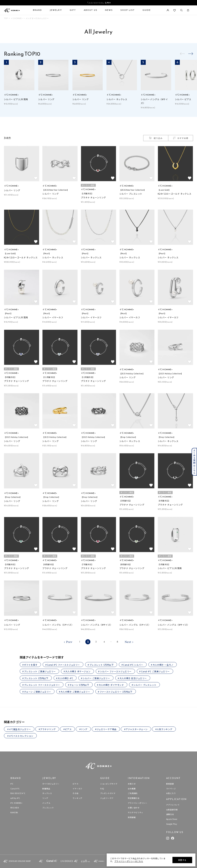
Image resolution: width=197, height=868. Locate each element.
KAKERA (14, 812)
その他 (75, 793)
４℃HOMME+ (17, 18)
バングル (46, 803)
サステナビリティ (135, 812)
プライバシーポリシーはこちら (129, 861)
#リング (83, 729)
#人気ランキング (164, 729)
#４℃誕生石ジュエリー (19, 729)
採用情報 (132, 817)
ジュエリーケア (107, 798)
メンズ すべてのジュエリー (37, 18)
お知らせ (132, 784)
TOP (6, 18)
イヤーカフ (77, 789)
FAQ (102, 789)
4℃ (12, 784)
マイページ (171, 789)
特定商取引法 (134, 798)
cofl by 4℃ (15, 798)
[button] (191, 54)
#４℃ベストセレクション (20, 736)
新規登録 (170, 784)
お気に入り (171, 793)
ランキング (77, 798)
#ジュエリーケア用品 (106, 729)
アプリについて (173, 805)
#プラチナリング (47, 729)
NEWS (109, 10)
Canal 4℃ (15, 789)
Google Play (172, 824)
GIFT (73, 10)
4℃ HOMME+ (16, 803)
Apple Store (172, 819)
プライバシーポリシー (137, 803)
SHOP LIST (128, 10)
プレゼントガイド (108, 793)
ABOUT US (91, 10)
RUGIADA (15, 808)
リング (45, 798)
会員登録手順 (172, 810)
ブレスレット (48, 808)
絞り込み (156, 138)
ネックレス (47, 793)
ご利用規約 (133, 793)
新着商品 (46, 789)
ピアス (75, 784)
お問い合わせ (134, 808)
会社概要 (132, 789)
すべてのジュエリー (51, 784)
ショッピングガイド (109, 784)
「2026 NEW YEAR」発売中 (98, 3)
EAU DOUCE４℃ (18, 793)
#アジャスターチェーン (136, 729)
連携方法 (170, 814)
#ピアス (67, 729)
